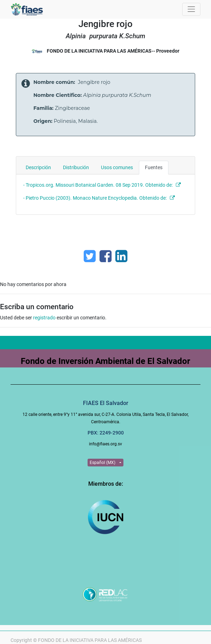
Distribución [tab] (76, 167)
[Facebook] (105, 256)
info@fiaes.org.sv (105, 444)
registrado (44, 318)
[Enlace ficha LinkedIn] (121, 256)
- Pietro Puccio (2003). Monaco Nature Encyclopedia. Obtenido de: (96, 198)
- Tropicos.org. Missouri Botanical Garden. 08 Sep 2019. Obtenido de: (98, 185)
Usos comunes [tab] (117, 167)
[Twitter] (90, 256)
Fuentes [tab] (154, 167)
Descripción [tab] (38, 167)
